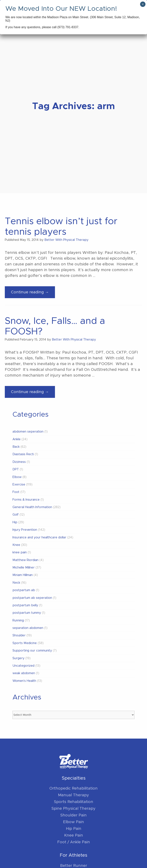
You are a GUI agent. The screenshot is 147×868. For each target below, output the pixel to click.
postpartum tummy (27, 613)
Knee (16, 545)
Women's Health (24, 681)
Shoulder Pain (73, 815)
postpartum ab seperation (32, 598)
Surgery (18, 658)
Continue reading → (33, 294)
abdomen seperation (28, 432)
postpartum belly (25, 605)
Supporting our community (32, 651)
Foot (16, 492)
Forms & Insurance (26, 500)
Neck (16, 583)
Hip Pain (74, 829)
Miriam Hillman (23, 575)
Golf (16, 515)
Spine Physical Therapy (73, 809)
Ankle (17, 439)
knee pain (20, 552)
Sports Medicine (25, 643)
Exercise (19, 485)
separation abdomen (28, 628)
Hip (15, 522)
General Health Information (32, 507)
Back (16, 447)
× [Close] (143, 4)
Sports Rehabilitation (74, 802)
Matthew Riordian (25, 560)
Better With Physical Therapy (66, 240)
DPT (16, 469)
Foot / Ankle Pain (74, 842)
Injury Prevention (25, 530)
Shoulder (19, 635)
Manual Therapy (73, 795)
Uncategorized (23, 666)
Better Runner (74, 866)
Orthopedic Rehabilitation (73, 788)
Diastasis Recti (23, 454)
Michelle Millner (24, 568)
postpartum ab (24, 590)
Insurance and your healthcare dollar (39, 537)
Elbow (17, 477)
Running (18, 620)
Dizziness (19, 462)
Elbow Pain (73, 822)
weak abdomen (24, 673)
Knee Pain (74, 835)
